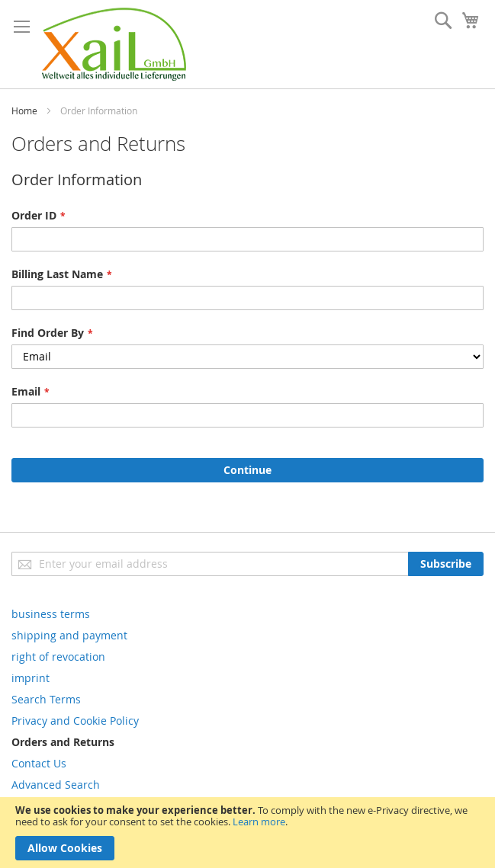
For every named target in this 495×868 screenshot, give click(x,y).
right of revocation (58, 657)
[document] (247, 833)
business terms (51, 614)
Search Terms (46, 699)
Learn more (259, 822)
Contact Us (39, 763)
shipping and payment (69, 635)
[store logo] (114, 44)
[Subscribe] (446, 564)
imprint (31, 678)
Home (24, 111)
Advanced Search (56, 785)
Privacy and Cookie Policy (75, 721)
